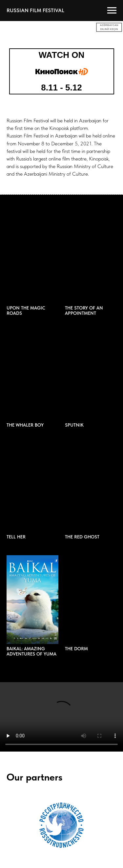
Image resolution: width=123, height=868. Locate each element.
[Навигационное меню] (112, 11)
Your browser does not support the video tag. (61, 717)
